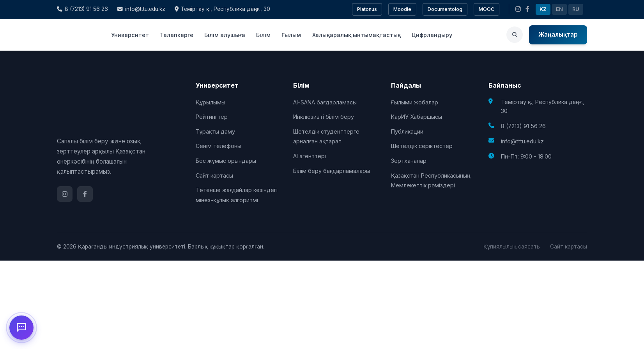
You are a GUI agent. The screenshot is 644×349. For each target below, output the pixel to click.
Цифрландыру (432, 35)
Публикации (407, 131)
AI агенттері (310, 156)
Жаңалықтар (558, 34)
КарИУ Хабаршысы (417, 117)
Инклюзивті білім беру (324, 117)
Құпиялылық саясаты (512, 247)
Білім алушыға (225, 35)
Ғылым (291, 35)
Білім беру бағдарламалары (332, 171)
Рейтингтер (212, 117)
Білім (263, 35)
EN (559, 9)
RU (576, 9)
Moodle (402, 9)
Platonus (367, 9)
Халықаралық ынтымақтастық (356, 35)
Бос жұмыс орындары (226, 161)
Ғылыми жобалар (415, 102)
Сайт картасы (214, 175)
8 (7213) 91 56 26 (82, 9)
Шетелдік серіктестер (422, 146)
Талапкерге (177, 35)
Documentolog (445, 9)
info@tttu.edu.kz (141, 9)
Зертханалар (409, 161)
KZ (543, 9)
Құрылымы (211, 102)
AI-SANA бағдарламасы (325, 102)
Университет (130, 35)
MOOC (487, 9)
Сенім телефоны (218, 146)
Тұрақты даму (215, 131)
